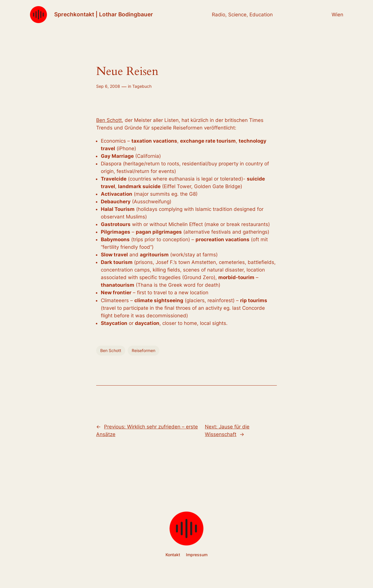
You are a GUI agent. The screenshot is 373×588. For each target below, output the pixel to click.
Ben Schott (109, 120)
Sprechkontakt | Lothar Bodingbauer (104, 14)
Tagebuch (142, 86)
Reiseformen (144, 350)
